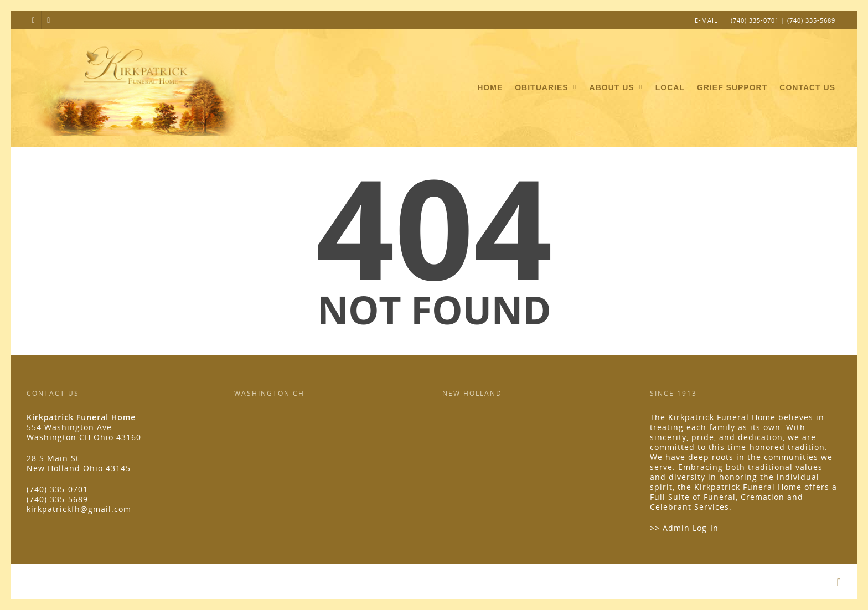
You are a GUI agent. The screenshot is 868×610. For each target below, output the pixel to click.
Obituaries (546, 88)
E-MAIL (706, 20)
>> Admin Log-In (684, 528)
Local (670, 87)
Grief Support (732, 87)
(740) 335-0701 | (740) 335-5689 (783, 20)
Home (490, 87)
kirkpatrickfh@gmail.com (79, 509)
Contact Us (807, 87)
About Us (617, 88)
